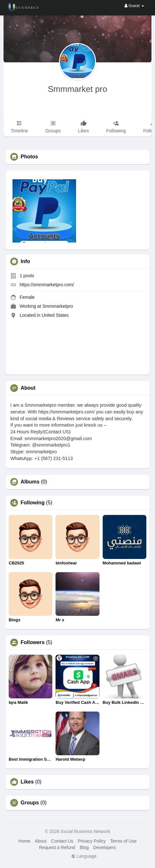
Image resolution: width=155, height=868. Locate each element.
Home (24, 841)
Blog (84, 847)
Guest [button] (134, 6)
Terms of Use (123, 841)
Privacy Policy (92, 841)
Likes (27, 782)
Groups (30, 803)
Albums (30, 482)
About (41, 841)
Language (84, 856)
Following (33, 503)
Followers (33, 642)
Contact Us (62, 841)
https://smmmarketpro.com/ (47, 285)
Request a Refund (57, 847)
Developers (104, 847)
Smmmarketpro (58, 306)
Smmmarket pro (77, 89)
